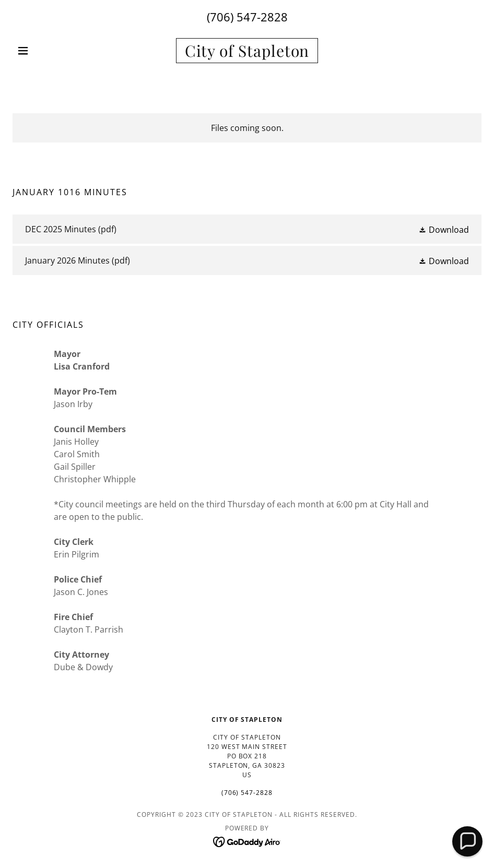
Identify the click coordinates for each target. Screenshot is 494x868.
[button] (48, 51)
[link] (247, 54)
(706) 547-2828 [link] (247, 17)
